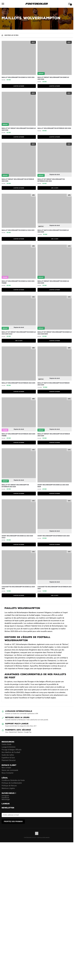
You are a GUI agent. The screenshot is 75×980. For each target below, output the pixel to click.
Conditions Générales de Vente (13, 780)
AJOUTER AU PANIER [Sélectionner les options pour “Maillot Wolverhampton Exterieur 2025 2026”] (55, 137)
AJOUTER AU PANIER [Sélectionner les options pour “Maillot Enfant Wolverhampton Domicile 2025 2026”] (55, 86)
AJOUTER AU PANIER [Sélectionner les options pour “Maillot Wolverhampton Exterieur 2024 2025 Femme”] (19, 443)
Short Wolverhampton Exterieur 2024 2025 (54, 536)
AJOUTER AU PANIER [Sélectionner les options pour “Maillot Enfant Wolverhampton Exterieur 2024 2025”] (55, 443)
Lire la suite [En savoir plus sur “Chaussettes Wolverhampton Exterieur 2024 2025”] (55, 595)
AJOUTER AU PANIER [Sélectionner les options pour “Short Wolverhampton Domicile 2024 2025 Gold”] (19, 544)
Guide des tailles (8, 755)
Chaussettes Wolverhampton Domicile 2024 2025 (18, 588)
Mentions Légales (8, 788)
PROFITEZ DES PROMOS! (13, 821)
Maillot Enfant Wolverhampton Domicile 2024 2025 (53, 282)
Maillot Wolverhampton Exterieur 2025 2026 (54, 128)
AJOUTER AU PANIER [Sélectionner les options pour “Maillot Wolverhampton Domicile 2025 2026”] (19, 86)
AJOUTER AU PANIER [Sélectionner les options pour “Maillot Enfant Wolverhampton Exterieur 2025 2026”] (19, 188)
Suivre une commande (10, 770)
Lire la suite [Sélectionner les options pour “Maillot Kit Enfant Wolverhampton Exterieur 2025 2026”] (55, 188)
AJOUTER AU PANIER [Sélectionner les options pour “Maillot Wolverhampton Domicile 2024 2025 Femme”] (19, 290)
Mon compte (6, 768)
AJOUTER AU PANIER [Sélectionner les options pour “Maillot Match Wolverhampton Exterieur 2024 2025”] (55, 392)
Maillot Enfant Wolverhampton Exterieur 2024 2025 (54, 435)
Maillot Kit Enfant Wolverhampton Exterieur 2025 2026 (51, 180)
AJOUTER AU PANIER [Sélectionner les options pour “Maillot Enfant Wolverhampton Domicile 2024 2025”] (55, 290)
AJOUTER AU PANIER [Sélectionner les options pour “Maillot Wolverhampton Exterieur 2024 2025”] (19, 392)
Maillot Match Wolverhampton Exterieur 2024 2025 (53, 384)
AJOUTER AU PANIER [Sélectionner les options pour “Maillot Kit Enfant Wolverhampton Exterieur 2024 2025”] (19, 494)
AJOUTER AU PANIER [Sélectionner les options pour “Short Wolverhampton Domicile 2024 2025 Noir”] (55, 494)
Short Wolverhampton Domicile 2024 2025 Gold (17, 537)
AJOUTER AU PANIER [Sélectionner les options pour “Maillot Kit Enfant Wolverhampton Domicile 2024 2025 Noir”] (55, 341)
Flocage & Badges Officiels (12, 750)
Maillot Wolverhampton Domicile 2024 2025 (18, 230)
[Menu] (5, 4)
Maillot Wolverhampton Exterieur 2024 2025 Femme (18, 435)
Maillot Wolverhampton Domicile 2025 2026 (18, 77)
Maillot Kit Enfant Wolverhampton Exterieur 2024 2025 (15, 486)
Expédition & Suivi (8, 758)
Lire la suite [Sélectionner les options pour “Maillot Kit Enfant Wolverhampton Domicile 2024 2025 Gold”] (19, 341)
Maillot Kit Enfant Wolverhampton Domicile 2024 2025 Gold (19, 333)
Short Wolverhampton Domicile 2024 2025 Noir (53, 486)
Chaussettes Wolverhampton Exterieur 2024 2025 (54, 588)
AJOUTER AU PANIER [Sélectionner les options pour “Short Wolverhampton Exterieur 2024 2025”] (55, 544)
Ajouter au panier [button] (19, 595)
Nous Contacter (8, 773)
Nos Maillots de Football (11, 752)
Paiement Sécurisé (9, 760)
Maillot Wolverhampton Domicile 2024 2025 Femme (18, 282)
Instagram (5, 796)
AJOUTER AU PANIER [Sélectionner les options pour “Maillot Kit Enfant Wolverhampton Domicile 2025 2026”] (19, 137)
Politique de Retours (9, 786)
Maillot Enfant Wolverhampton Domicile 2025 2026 (53, 78)
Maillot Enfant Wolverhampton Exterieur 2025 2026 (18, 180)
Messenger (6, 799)
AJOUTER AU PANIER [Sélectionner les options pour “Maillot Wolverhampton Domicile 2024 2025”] (19, 239)
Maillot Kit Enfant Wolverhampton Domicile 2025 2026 (19, 129)
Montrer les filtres (10, 35)
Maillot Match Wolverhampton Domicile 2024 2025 (53, 231)
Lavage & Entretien (9, 747)
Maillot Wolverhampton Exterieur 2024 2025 (18, 383)
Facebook (5, 797)
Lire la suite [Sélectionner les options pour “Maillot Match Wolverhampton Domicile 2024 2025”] (55, 239)
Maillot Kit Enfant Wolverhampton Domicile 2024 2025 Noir (55, 333)
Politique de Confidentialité (12, 783)
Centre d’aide (6, 744)
